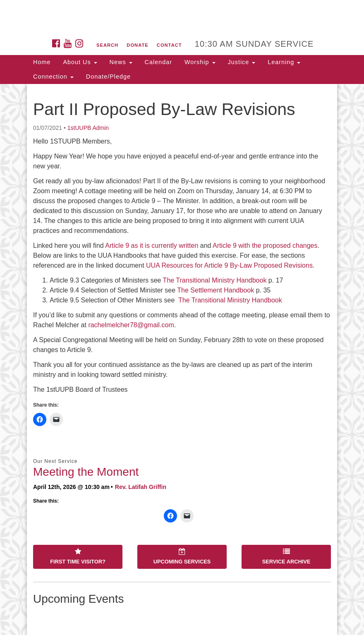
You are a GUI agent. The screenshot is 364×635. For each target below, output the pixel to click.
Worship (200, 62)
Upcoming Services (182, 556)
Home (42, 62)
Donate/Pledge (108, 77)
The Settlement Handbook (216, 290)
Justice (242, 62)
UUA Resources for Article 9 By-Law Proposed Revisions (229, 265)
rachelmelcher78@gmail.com (131, 325)
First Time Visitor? (78, 556)
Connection (53, 77)
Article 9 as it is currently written (152, 246)
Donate (137, 45)
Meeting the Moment (86, 472)
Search (107, 45)
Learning (284, 62)
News (121, 62)
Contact (169, 45)
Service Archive (286, 556)
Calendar (158, 62)
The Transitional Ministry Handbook (215, 280)
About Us (80, 62)
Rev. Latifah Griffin (141, 487)
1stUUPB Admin (88, 128)
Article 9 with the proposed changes (265, 246)
